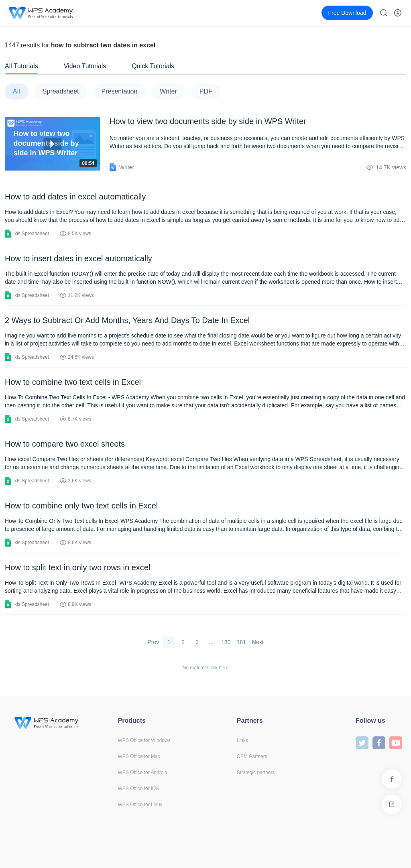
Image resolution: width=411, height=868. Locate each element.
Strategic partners (256, 772)
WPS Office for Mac (139, 756)
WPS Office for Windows (144, 740)
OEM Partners (252, 756)
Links (242, 740)
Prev (153, 642)
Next (258, 642)
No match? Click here (206, 668)
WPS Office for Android (143, 772)
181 (241, 642)
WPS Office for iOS (138, 789)
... (211, 642)
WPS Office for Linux (140, 805)
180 (226, 642)
